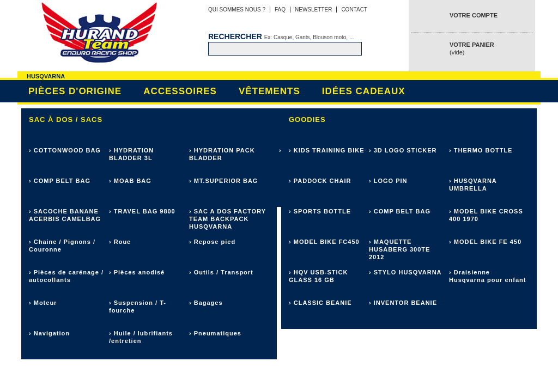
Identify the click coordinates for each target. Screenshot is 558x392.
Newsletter (313, 10)
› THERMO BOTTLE (481, 150)
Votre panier (472, 48)
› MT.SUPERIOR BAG (223, 181)
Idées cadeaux (364, 91)
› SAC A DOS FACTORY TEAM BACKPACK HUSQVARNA (228, 219)
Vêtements (269, 91)
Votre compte (474, 15)
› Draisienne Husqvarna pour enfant (487, 276)
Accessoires (180, 91)
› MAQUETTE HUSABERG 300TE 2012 (399, 249)
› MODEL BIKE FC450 (324, 242)
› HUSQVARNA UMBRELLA (473, 185)
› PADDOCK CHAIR (320, 181)
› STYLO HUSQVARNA (405, 272)
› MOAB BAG (130, 181)
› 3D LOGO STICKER (403, 150)
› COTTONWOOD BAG (65, 150)
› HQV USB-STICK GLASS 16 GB (319, 276)
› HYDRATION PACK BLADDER (222, 154)
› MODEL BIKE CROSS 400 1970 (486, 215)
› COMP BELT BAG (60, 181)
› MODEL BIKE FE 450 (485, 242)
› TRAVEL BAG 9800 (142, 211)
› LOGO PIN (388, 181)
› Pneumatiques (215, 333)
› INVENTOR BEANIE (403, 303)
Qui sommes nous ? (237, 10)
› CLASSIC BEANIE (320, 303)
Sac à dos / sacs (66, 120)
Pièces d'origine (75, 91)
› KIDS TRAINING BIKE (327, 150)
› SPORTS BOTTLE (320, 211)
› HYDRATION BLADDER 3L (131, 154)
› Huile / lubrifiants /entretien (141, 337)
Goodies (307, 120)
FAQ (280, 10)
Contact (354, 10)
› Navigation (49, 333)
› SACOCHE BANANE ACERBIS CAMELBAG (65, 215)
